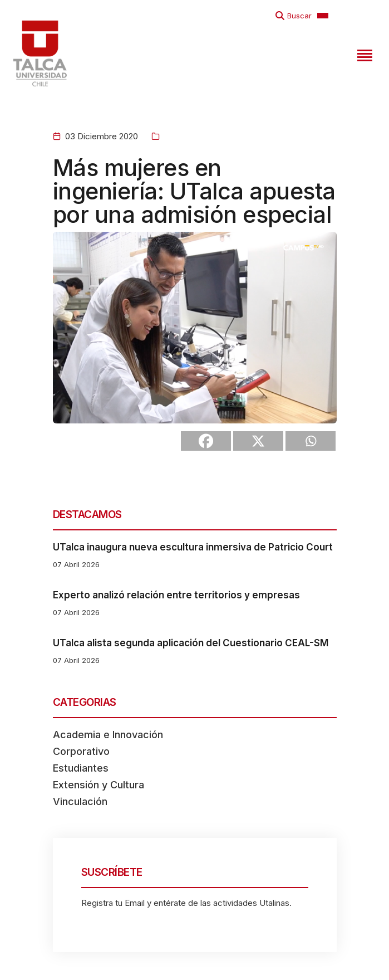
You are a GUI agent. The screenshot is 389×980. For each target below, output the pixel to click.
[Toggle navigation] (363, 53)
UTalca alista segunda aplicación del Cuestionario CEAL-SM (191, 643)
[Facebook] (206, 441)
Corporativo (81, 751)
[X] (258, 441)
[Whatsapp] (311, 441)
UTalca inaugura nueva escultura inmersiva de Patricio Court (193, 547)
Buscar (299, 16)
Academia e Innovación (108, 735)
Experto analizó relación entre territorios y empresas (176, 595)
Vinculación (80, 801)
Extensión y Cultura (99, 785)
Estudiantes (81, 768)
